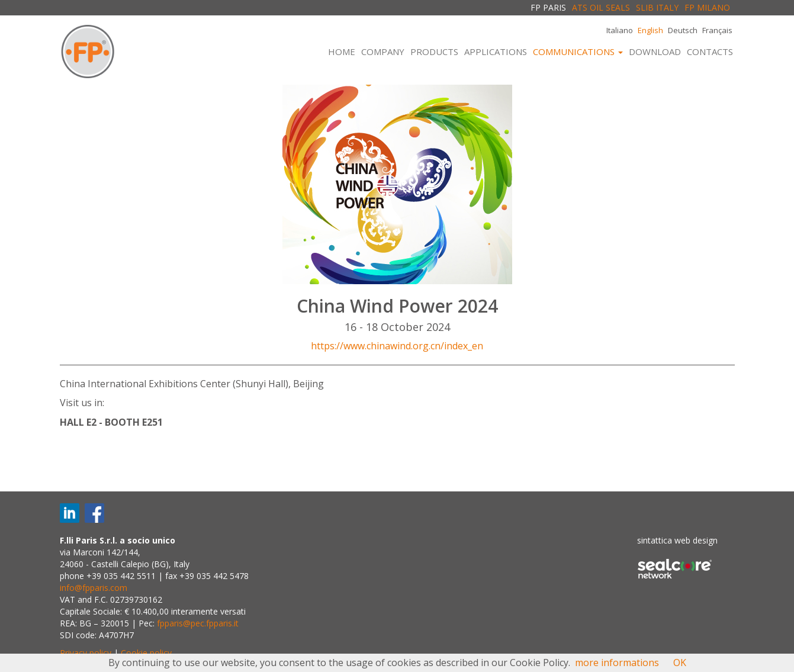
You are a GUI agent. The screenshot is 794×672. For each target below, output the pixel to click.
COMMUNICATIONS (578, 52)
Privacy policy (86, 653)
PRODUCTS (434, 52)
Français (717, 30)
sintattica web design (677, 540)
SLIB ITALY (657, 7)
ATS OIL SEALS (601, 7)
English (650, 30)
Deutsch (683, 30)
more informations (617, 663)
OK (680, 663)
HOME (342, 52)
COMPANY (383, 52)
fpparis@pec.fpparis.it (198, 623)
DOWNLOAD (655, 52)
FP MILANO (707, 7)
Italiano (620, 30)
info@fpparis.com (94, 588)
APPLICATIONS (496, 52)
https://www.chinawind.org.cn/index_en (397, 346)
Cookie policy (146, 653)
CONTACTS (710, 52)
